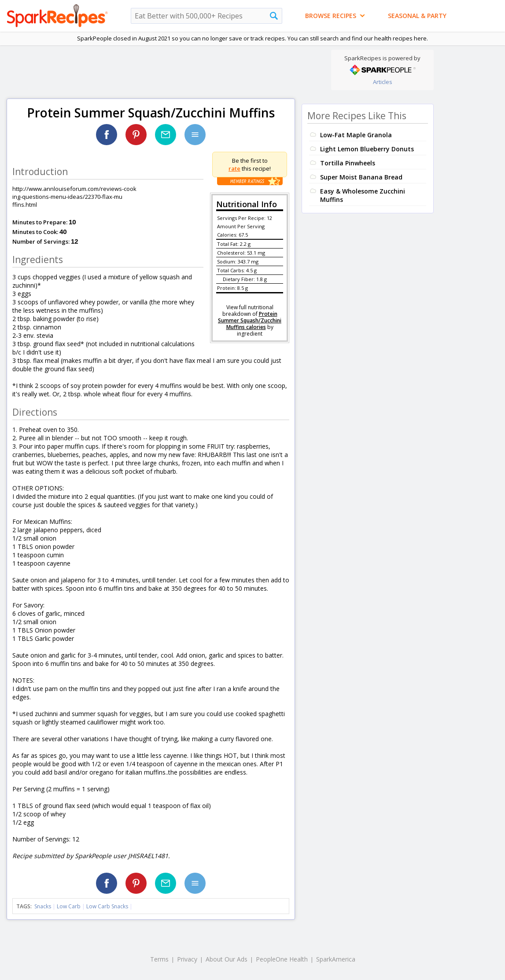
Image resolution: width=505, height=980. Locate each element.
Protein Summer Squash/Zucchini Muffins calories (250, 320)
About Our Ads (227, 959)
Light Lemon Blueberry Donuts (367, 149)
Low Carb (69, 906)
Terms (159, 959)
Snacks (43, 906)
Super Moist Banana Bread (361, 177)
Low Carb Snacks (107, 906)
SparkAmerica (336, 959)
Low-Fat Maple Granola (356, 135)
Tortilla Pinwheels (348, 163)
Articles (383, 82)
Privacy (187, 959)
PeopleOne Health (282, 959)
